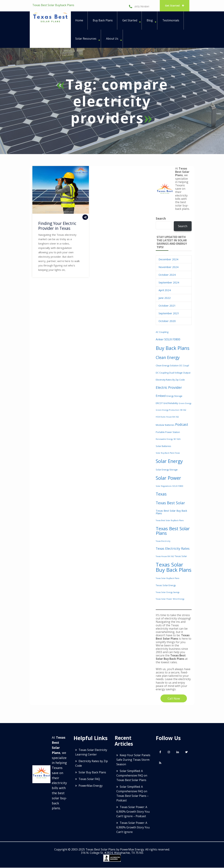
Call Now (174, 699)
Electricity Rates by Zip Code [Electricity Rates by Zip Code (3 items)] (170, 380)
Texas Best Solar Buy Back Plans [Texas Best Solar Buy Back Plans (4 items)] (171, 512)
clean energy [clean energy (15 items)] (168, 358)
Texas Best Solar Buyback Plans (53, 5)
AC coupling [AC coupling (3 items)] (162, 332)
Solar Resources (86, 39)
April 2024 (165, 290)
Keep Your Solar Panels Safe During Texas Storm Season (133, 760)
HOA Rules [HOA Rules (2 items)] (161, 417)
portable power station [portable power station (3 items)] (168, 432)
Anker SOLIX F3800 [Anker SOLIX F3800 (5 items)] (168, 340)
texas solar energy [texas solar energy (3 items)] (166, 586)
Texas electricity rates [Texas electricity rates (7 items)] (173, 549)
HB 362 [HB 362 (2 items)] (183, 410)
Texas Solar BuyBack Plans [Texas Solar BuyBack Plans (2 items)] (167, 579)
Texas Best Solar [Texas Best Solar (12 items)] (170, 503)
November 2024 (169, 267)
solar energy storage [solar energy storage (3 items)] (167, 470)
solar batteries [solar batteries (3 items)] (163, 446)
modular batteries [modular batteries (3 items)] (165, 425)
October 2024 (167, 275)
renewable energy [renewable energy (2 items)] (164, 439)
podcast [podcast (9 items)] (182, 425)
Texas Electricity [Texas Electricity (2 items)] (163, 541)
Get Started (175, 6)
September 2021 (169, 314)
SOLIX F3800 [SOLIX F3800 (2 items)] (178, 486)
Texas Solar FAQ (89, 779)
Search (161, 219)
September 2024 (169, 283)
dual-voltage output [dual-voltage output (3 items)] (180, 373)
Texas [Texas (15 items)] (161, 494)
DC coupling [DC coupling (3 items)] (162, 373)
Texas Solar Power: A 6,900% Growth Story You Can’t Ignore (133, 828)
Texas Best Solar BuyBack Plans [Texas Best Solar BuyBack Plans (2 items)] (170, 521)
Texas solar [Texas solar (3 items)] (181, 557)
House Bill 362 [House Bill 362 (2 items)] (172, 417)
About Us (112, 39)
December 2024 (168, 260)
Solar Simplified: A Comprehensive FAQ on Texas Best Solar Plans (132, 776)
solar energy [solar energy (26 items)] (169, 461)
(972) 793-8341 (139, 6)
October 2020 (167, 321)
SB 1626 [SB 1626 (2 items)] (177, 439)
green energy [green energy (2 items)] (185, 404)
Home (79, 21)
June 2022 (165, 298)
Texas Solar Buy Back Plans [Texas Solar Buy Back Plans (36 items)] (174, 567)
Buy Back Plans (103, 21)
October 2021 (167, 306)
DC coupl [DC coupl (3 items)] (184, 366)
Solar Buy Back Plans (92, 773)
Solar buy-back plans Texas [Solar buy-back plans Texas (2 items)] (168, 453)
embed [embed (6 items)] (161, 396)
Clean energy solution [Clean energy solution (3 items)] (167, 366)
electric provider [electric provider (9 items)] (169, 388)
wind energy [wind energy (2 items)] (179, 599)
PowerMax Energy (91, 786)
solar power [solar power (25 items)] (168, 478)
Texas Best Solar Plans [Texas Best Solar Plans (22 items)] (173, 531)
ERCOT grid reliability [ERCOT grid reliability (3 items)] (167, 404)
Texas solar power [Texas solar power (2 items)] (164, 599)
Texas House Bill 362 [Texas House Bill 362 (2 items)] (165, 557)
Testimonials (171, 21)
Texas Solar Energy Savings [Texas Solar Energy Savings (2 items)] (168, 592)
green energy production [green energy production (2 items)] (167, 410)
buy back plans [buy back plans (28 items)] (173, 348)
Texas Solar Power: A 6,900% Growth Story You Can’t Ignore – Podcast (133, 812)
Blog (150, 21)
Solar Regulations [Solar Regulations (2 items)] (164, 486)
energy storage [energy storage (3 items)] (174, 396)
